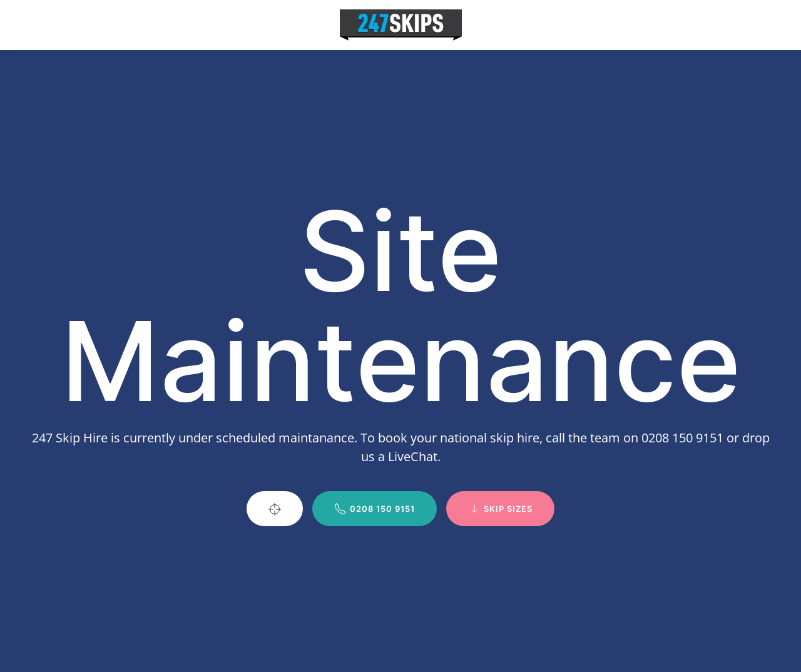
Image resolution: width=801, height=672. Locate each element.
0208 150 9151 (375, 509)
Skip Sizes (500, 509)
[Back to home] (401, 25)
